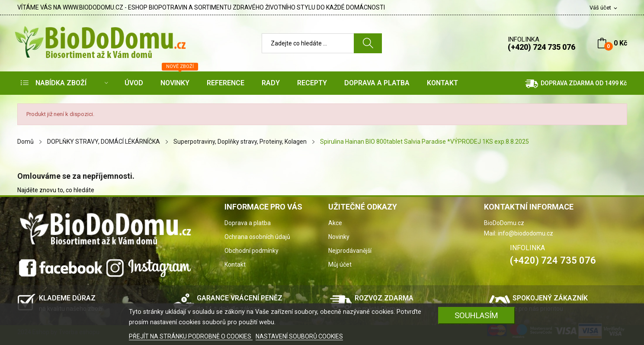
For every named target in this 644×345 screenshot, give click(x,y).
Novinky (339, 237)
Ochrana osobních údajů (257, 237)
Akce (335, 223)
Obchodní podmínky (252, 251)
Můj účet (340, 264)
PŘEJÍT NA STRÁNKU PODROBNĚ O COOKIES (191, 336)
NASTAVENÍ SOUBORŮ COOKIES (299, 336)
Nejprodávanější (350, 251)
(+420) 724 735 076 (541, 47)
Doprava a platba (248, 223)
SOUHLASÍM (476, 315)
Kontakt (235, 264)
